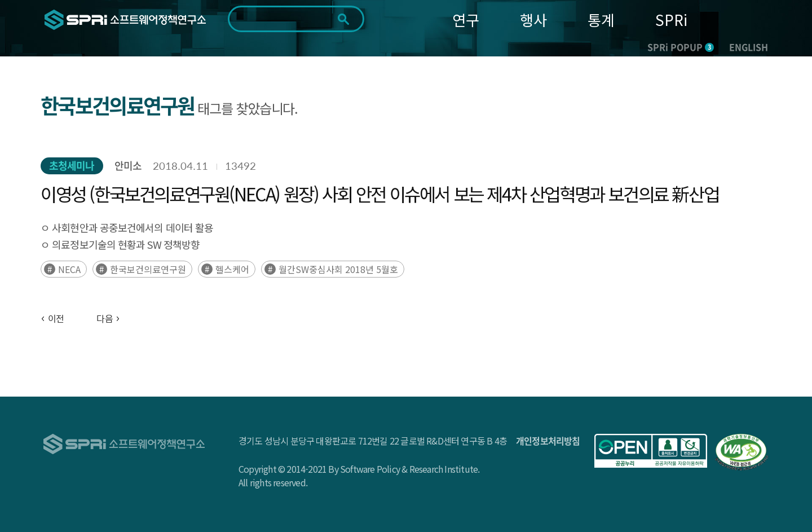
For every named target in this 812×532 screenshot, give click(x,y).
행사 (533, 19)
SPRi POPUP (681, 47)
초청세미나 (72, 166)
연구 (466, 19)
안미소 (128, 166)
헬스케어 (232, 269)
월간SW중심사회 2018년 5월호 (338, 269)
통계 (601, 19)
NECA (69, 269)
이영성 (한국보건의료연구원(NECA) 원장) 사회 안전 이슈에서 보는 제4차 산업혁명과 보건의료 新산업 (379, 194)
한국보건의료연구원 (148, 269)
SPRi (671, 19)
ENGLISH (749, 47)
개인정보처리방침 (548, 441)
